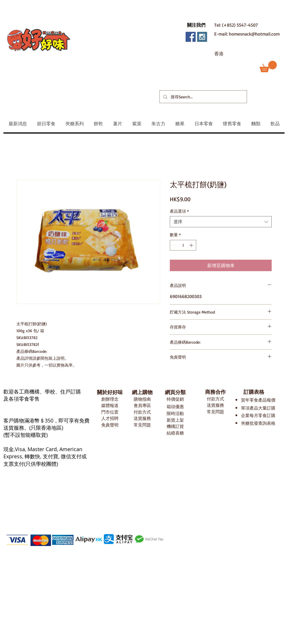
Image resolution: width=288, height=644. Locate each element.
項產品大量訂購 (260, 408)
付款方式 (142, 412)
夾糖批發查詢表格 (258, 423)
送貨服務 (142, 418)
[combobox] (221, 222)
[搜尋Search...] (203, 97)
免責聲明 (110, 425)
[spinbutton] (183, 245)
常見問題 (142, 425)
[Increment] (192, 245)
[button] (196, 25)
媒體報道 (110, 405)
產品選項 (179, 211)
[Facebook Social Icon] (191, 37)
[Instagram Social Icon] (202, 37)
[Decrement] (174, 245)
